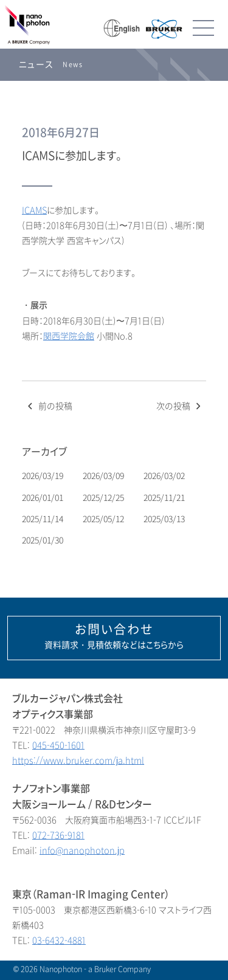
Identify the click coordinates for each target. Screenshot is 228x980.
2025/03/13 (165, 519)
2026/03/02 (165, 476)
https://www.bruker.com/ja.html (78, 761)
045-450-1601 (58, 746)
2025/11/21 (165, 498)
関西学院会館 (69, 336)
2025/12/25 (104, 498)
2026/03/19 (43, 476)
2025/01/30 (43, 540)
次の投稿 (180, 406)
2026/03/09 (104, 476)
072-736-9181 (58, 836)
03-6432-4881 (59, 941)
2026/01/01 (43, 498)
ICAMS (34, 211)
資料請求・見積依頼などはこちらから (114, 637)
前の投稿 (49, 406)
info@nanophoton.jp (82, 851)
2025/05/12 (104, 519)
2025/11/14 (43, 519)
